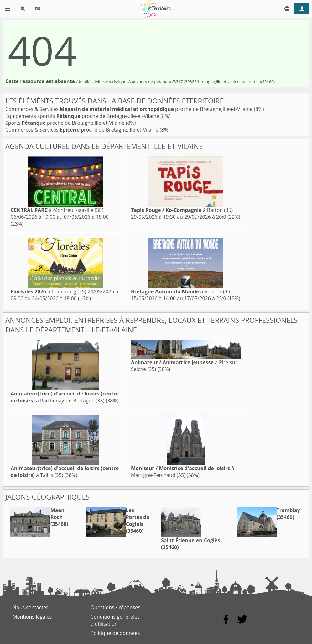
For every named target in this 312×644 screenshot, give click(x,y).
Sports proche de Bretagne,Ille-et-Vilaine (66, 123)
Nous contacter (30, 607)
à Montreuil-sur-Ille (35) (57, 210)
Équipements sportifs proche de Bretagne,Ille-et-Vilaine (83, 116)
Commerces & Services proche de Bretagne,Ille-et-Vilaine (130, 109)
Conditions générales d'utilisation (115, 620)
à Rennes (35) (181, 291)
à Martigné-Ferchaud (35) (183, 472)
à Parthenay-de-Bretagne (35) (65, 397)
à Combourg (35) (48, 291)
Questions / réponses (115, 607)
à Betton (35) (182, 210)
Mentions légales (32, 617)
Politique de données (115, 633)
